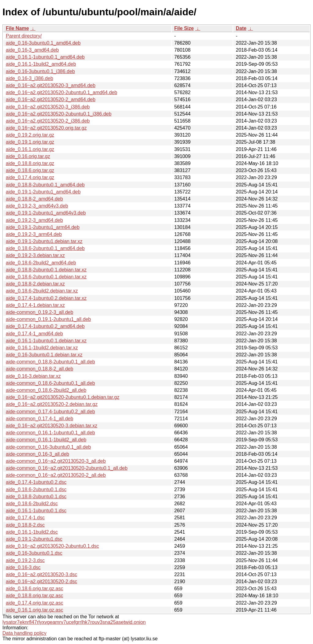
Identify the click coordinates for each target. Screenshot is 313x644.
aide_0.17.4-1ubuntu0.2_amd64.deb (45, 326)
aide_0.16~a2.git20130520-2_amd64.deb (51, 99)
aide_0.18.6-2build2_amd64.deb (41, 263)
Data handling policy (24, 633)
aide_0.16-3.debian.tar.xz (33, 376)
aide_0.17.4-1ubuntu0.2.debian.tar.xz (46, 298)
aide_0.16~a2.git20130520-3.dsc (42, 574)
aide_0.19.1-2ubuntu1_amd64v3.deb (46, 213)
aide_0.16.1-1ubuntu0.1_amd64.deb (45, 57)
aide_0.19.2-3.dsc (25, 560)
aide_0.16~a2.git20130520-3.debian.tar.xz (52, 426)
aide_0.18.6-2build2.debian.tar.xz (42, 291)
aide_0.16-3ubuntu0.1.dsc (34, 553)
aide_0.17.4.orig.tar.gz (30, 177)
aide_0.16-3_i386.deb (29, 78)
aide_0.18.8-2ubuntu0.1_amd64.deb (45, 185)
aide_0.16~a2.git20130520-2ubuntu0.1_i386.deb (59, 114)
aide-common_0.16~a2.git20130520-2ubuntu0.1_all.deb (67, 468)
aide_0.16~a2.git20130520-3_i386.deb (48, 107)
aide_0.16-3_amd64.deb (32, 50)
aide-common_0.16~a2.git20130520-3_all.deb (56, 461)
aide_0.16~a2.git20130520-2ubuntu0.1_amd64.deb (61, 92)
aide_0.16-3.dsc (23, 567)
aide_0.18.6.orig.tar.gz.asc (35, 589)
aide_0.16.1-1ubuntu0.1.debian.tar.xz (46, 341)
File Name (17, 28)
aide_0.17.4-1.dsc (25, 518)
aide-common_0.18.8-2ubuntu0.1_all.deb (50, 362)
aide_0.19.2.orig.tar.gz (30, 135)
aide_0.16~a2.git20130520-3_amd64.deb (51, 85)
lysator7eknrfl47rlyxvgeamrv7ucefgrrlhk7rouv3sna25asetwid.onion (74, 622)
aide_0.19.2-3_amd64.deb (34, 220)
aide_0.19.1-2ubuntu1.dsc (34, 539)
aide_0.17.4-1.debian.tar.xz (35, 305)
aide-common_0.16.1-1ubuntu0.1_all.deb (50, 433)
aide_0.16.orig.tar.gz (28, 156)
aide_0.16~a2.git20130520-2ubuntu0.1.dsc (52, 546)
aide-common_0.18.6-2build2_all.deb (46, 390)
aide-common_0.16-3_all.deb (37, 454)
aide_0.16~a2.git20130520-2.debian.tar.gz (52, 404)
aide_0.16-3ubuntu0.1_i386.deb (40, 71)
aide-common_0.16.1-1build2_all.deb (46, 440)
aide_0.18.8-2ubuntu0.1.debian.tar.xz (46, 270)
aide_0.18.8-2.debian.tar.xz (35, 284)
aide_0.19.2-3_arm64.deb (34, 234)
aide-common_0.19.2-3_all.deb (40, 312)
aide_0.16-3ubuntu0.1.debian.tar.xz (44, 355)
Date (241, 28)
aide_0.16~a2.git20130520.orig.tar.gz (46, 128)
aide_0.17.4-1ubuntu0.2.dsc (36, 482)
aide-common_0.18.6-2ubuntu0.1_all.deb (50, 383)
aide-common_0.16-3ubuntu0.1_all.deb (48, 447)
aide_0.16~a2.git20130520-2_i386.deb (48, 121)
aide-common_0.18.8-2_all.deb (40, 369)
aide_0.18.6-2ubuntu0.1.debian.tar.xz (46, 277)
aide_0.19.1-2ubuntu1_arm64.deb (43, 227)
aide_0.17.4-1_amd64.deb (34, 334)
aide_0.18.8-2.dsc (25, 525)
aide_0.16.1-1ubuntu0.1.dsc (36, 511)
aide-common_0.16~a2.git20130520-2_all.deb (56, 475)
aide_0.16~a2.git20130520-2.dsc (42, 581)
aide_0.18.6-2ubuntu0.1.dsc (36, 489)
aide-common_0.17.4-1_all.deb (40, 419)
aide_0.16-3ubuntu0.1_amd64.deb (43, 43)
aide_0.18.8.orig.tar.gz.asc (35, 596)
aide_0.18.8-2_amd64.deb (34, 199)
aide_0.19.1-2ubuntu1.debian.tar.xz (44, 241)
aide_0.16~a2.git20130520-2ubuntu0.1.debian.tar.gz (63, 397)
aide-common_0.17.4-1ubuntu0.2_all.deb (50, 412)
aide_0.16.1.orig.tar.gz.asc (35, 610)
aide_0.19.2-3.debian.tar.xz (35, 255)
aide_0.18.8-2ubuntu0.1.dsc (36, 497)
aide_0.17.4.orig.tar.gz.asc (35, 603)
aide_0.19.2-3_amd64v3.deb (37, 206)
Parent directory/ (24, 36)
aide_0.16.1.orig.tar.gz (30, 149)
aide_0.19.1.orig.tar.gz (30, 142)
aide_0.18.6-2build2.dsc (32, 504)
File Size (184, 28)
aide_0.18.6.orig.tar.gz (30, 170)
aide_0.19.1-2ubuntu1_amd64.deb (43, 192)
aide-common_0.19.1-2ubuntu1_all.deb (48, 319)
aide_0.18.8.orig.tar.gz (30, 163)
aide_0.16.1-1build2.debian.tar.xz (42, 348)
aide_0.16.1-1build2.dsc (32, 532)
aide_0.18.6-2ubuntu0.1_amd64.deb (45, 248)
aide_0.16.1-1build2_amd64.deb (41, 64)
